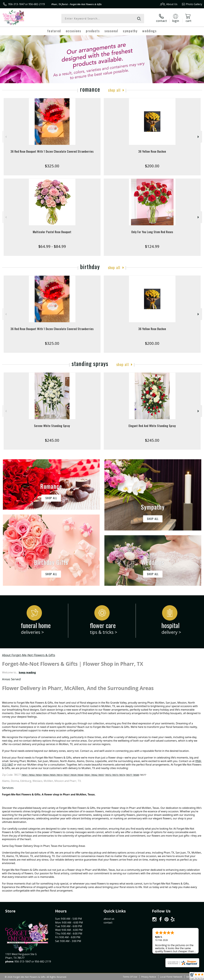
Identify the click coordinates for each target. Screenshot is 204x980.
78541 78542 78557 (94, 775)
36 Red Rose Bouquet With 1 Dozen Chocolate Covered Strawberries (52, 151)
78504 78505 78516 (53, 775)
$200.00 (152, 166)
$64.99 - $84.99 (52, 246)
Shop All (114, 90)
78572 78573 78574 (115, 775)
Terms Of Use (130, 977)
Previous (5, 137)
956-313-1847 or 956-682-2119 (27, 4)
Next (199, 137)
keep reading (27, 672)
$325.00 (52, 166)
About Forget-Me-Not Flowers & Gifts (29, 655)
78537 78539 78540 (73, 775)
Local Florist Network (171, 977)
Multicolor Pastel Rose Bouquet (52, 232)
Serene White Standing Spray (52, 426)
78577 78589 (133, 775)
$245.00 (52, 440)
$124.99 (152, 246)
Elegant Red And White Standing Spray (152, 426)
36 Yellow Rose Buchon (152, 151)
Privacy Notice (149, 977)
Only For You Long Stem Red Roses (152, 232)
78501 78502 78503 (32, 775)
